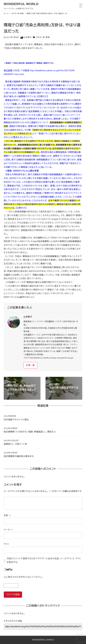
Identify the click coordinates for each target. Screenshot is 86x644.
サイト (7, 544)
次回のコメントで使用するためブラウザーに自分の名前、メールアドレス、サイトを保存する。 (44, 560)
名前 (7, 515)
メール (8, 530)
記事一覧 (30, 365)
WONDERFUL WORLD (21, 4)
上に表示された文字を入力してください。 (23, 577)
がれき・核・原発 (43, 37)
